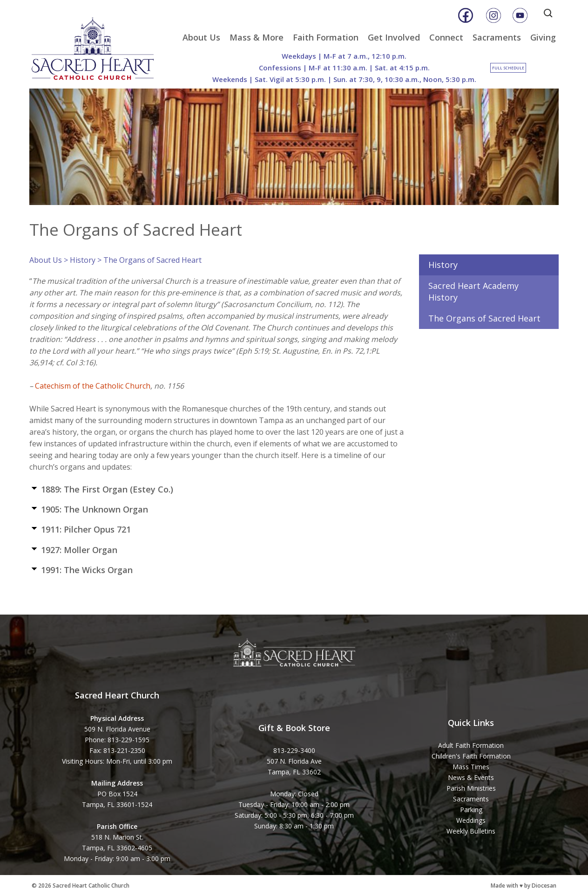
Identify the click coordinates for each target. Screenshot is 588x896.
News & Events (471, 777)
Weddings (471, 820)
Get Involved (394, 37)
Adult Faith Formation (471, 745)
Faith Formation (326, 37)
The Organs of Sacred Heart (484, 318)
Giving (543, 37)
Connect (446, 37)
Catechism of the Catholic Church (93, 386)
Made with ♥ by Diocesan (524, 886)
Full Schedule (508, 68)
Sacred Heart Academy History (473, 291)
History (83, 260)
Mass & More (257, 37)
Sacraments (497, 37)
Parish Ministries (471, 788)
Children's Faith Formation (471, 756)
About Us (201, 37)
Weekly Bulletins (471, 831)
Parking (471, 810)
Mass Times (471, 767)
